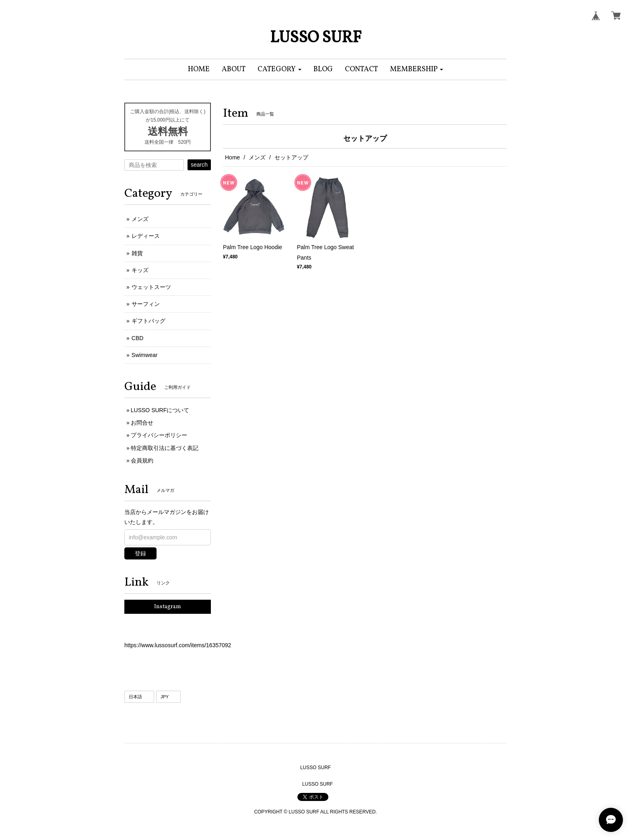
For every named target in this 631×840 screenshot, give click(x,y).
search (199, 165)
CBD (138, 338)
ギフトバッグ (148, 321)
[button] (279, 69)
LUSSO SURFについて (160, 410)
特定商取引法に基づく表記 (165, 448)
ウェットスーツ (151, 287)
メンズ (257, 157)
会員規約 (142, 460)
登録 (140, 553)
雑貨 (137, 253)
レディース (146, 236)
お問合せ (142, 423)
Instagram (168, 607)
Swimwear (145, 355)
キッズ (140, 270)
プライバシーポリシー (159, 435)
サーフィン (146, 304)
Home (232, 157)
